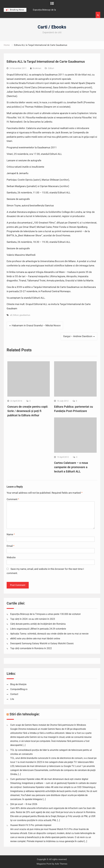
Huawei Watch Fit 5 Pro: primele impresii (31, 825)
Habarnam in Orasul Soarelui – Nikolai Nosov (36, 325)
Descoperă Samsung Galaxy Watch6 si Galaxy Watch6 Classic (42, 643)
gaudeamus (25, 315)
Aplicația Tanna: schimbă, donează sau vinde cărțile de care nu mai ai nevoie (49, 634)
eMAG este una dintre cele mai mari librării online (35, 639)
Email (10, 546)
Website (11, 557)
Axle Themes (61, 864)
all (11, 315)
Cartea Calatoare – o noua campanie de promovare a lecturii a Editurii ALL (71, 467)
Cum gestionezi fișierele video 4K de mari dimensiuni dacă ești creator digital (49, 779)
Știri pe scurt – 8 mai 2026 (24, 804)
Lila (12, 699)
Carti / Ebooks (52, 27)
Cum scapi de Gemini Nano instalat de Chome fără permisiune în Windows (48, 725)
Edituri (51, 68)
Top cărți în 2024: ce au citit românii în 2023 (33, 619)
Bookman (37, 68)
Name (11, 534)
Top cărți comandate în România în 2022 (31, 648)
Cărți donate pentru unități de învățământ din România (38, 624)
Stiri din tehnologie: (25, 714)
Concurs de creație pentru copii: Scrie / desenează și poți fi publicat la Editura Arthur (28, 411)
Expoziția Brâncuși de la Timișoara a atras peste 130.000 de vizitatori (45, 614)
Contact (14, 694)
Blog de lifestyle (18, 684)
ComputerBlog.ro (19, 689)
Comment (13, 499)
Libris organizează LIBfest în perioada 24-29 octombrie (38, 629)
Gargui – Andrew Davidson (78, 336)
